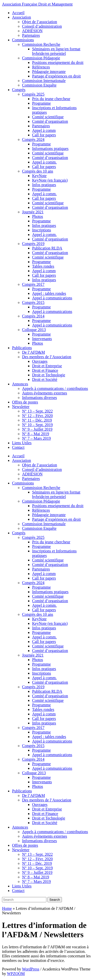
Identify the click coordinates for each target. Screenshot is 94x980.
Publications (22, 348)
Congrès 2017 (33, 284)
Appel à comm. (44, 162)
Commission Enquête (39, 85)
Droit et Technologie (49, 375)
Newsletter (21, 407)
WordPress (31, 969)
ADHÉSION (32, 31)
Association (22, 17)
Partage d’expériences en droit (56, 76)
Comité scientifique (48, 117)
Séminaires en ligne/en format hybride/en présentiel (56, 51)
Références (41, 67)
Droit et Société (45, 379)
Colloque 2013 (34, 330)
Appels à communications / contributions (55, 389)
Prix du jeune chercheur (51, 99)
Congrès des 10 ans (38, 171)
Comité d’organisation (50, 121)
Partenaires (31, 35)
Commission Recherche (41, 44)
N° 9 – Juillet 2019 (37, 429)
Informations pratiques (50, 149)
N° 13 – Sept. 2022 (37, 411)
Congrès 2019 (33, 244)
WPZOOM (16, 974)
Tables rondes (43, 266)
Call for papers (44, 135)
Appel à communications (52, 298)
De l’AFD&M (33, 352)
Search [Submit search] (55, 900)
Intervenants (42, 339)
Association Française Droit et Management (37, 4)
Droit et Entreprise (47, 366)
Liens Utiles (22, 443)
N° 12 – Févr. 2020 (37, 416)
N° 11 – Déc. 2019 (37, 420)
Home (7, 908)
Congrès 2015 (33, 302)
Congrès (19, 90)
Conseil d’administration (42, 26)
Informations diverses (39, 398)
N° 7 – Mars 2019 (36, 438)
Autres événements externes (44, 393)
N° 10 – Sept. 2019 (37, 425)
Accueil (18, 13)
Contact (18, 447)
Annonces (20, 384)
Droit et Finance (45, 370)
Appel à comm (44, 130)
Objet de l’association (40, 22)
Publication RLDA (47, 248)
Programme (41, 103)
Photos (38, 216)
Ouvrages (40, 361)
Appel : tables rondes (49, 293)
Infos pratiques (44, 185)
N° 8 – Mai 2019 (36, 434)
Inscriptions (42, 230)
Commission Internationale (44, 81)
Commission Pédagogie (41, 58)
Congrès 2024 (33, 139)
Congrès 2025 (33, 94)
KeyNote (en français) (50, 180)
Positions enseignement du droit (58, 63)
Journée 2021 (33, 212)
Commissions (23, 40)
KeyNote (39, 176)
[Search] (24, 900)
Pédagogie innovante (49, 72)
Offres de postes (25, 402)
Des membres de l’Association (47, 357)
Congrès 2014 (33, 316)
